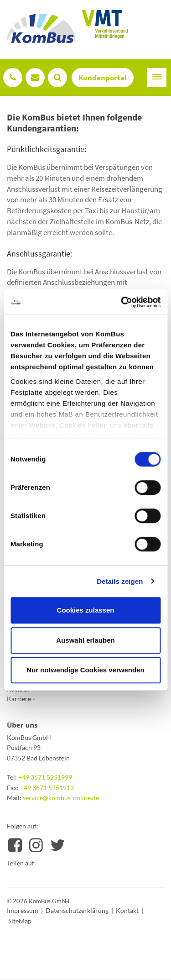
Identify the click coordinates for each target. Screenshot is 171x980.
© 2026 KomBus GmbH (38, 901)
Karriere (21, 699)
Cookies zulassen (86, 610)
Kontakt (127, 910)
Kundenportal (103, 78)
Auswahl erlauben (85, 640)
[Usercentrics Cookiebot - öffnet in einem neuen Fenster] (122, 302)
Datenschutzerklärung (77, 910)
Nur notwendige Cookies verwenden (85, 670)
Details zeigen (120, 581)
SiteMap (20, 921)
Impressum (23, 910)
